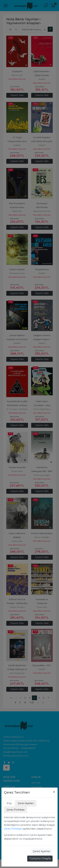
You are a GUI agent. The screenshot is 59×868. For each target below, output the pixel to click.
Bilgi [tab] (9, 803)
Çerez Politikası (13, 829)
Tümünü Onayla (40, 858)
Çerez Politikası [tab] (16, 810)
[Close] (54, 792)
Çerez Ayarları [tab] (26, 803)
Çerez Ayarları (42, 851)
